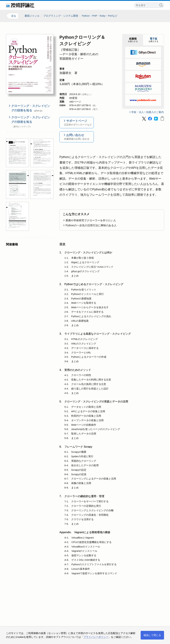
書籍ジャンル (32, 16)
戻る (14, 16)
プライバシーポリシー (96, 637)
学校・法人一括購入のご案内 (148, 112)
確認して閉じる (152, 635)
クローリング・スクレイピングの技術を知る (31, 108)
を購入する (133, 40)
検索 (161, 5)
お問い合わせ (77, 137)
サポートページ (77, 123)
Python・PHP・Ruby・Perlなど (100, 16)
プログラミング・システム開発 (61, 16)
